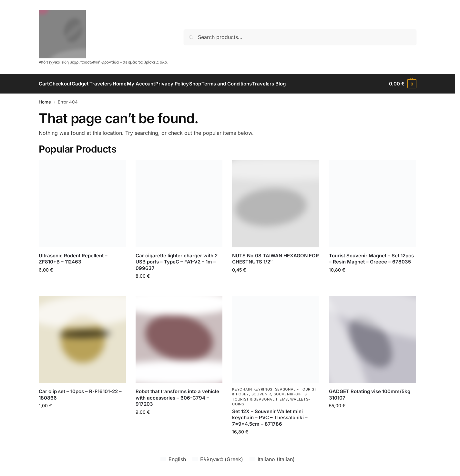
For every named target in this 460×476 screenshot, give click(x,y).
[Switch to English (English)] (173, 459)
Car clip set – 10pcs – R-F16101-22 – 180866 (80, 395)
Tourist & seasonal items (260, 399)
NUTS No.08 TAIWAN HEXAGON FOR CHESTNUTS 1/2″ (276, 259)
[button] (403, 84)
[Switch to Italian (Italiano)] (272, 459)
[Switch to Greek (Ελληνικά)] (218, 459)
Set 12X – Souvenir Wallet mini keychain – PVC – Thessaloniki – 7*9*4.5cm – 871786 (270, 418)
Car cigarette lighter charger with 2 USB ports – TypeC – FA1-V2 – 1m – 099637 (177, 262)
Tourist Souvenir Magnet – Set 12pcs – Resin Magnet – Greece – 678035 (371, 259)
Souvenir (261, 394)
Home (45, 102)
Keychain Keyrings (252, 389)
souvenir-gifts (290, 394)
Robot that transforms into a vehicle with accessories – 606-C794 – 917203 (177, 398)
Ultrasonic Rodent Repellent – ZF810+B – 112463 (73, 259)
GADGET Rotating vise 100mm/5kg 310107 (370, 395)
